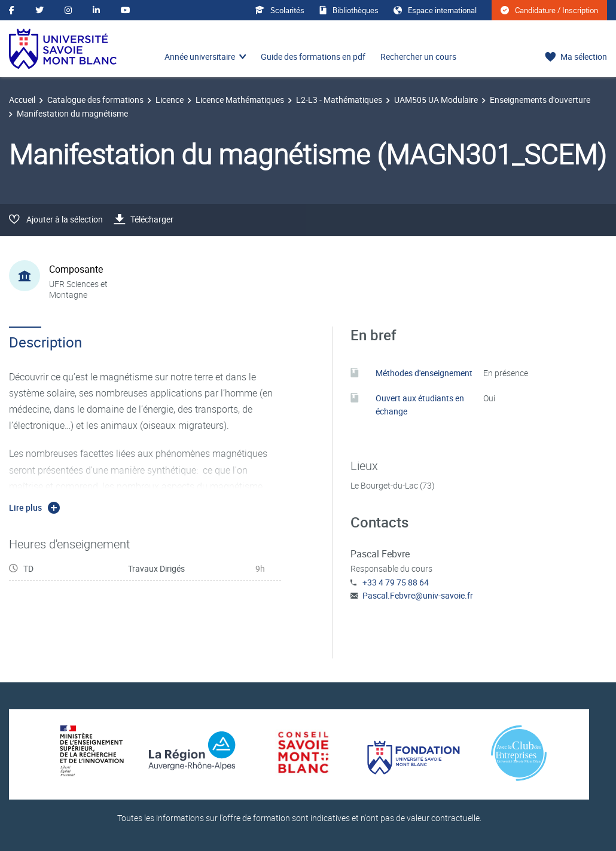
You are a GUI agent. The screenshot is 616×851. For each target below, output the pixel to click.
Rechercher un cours (418, 57)
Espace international (435, 10)
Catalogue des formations (95, 100)
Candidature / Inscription (549, 10)
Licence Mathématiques (240, 100)
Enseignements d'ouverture (540, 100)
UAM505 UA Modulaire (436, 100)
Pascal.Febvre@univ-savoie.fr (418, 595)
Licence (170, 100)
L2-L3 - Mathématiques (339, 100)
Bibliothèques (349, 10)
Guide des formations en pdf (313, 57)
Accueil (22, 100)
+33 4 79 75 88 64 (396, 582)
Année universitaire (200, 57)
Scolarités (280, 10)
